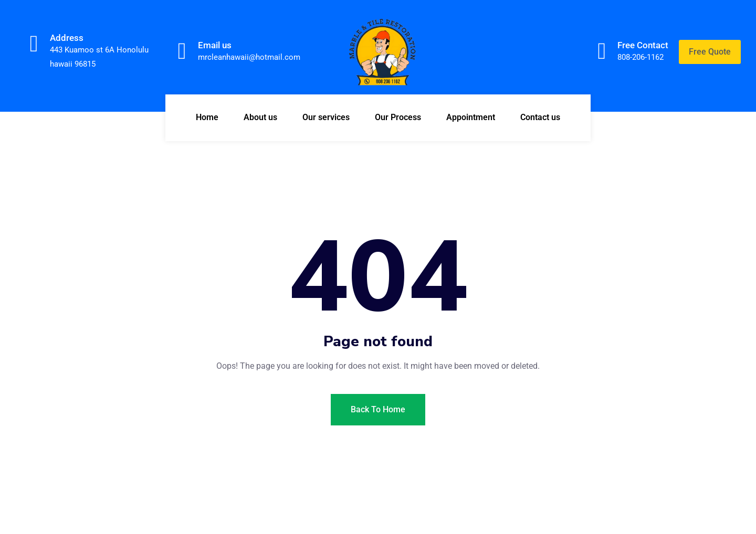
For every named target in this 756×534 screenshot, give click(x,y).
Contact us (540, 117)
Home (207, 117)
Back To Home (378, 409)
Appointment (471, 117)
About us (260, 117)
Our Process (398, 117)
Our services (326, 117)
